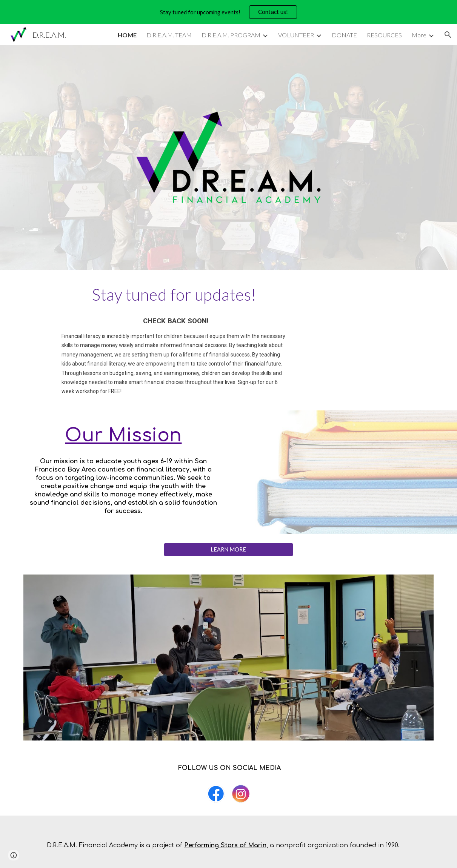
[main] (176, 294)
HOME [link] (127, 35)
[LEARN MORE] (229, 550)
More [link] (419, 35)
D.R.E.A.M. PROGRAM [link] (231, 35)
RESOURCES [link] (384, 35)
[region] (229, 12)
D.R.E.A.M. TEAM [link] (169, 35)
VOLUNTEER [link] (296, 35)
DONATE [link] (344, 35)
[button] (448, 35)
